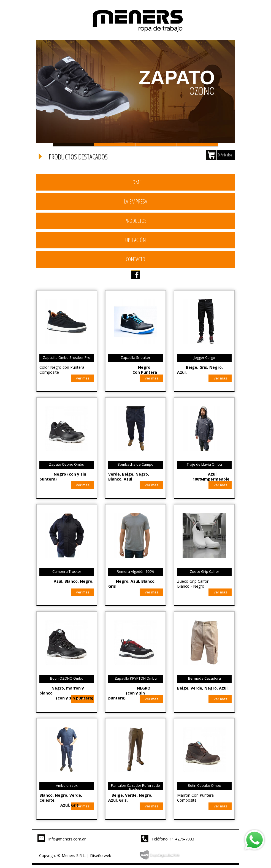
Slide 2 (115, 144)
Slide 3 (156, 144)
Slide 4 (197, 144)
